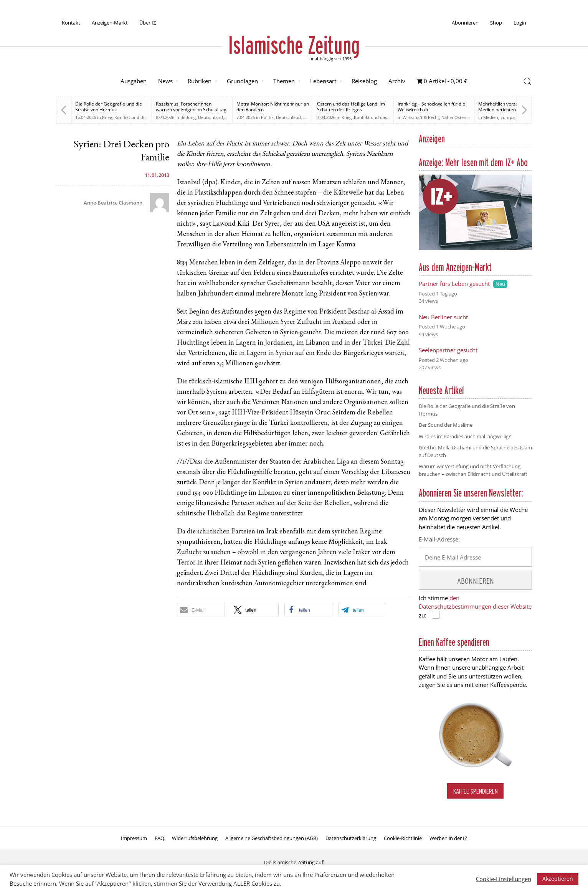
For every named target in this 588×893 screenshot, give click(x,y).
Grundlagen (242, 81)
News (165, 81)
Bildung (188, 117)
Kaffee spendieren (476, 791)
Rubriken (200, 81)
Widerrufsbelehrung (195, 838)
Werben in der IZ (448, 838)
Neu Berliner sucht (443, 317)
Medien (491, 117)
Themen (284, 81)
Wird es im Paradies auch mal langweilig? (465, 436)
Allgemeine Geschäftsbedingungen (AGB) (272, 838)
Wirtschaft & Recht (421, 117)
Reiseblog (364, 81)
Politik (267, 117)
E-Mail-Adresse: (439, 539)
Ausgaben (134, 81)
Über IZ (148, 23)
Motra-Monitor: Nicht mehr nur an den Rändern (273, 107)
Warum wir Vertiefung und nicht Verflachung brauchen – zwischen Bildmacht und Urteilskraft (473, 470)
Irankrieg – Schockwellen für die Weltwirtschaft (431, 107)
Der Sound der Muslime (446, 425)
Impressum (134, 838)
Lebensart (323, 81)
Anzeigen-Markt (110, 23)
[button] (201, 610)
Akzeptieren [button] (558, 879)
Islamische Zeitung (294, 45)
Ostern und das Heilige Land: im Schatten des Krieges (351, 107)
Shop (496, 23)
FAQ (159, 838)
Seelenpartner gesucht (448, 350)
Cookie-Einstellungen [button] (504, 879)
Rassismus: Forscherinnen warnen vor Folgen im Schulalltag (191, 107)
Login (520, 23)
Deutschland (211, 117)
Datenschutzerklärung (351, 838)
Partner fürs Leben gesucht (454, 284)
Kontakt (71, 23)
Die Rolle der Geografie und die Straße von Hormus (109, 107)
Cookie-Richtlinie (403, 838)
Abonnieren (465, 23)
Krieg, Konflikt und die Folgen (132, 117)
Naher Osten (454, 117)
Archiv (397, 81)
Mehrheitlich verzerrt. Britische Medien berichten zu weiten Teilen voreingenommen (511, 110)
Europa (508, 117)
